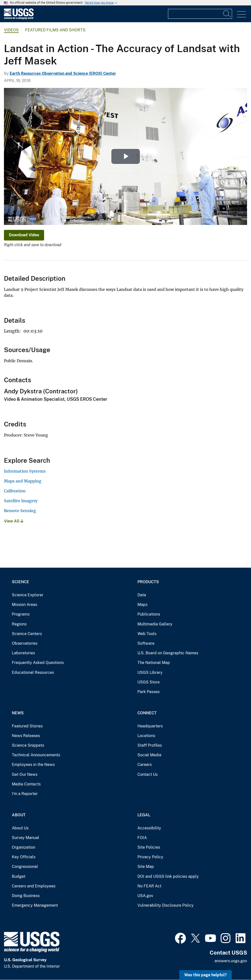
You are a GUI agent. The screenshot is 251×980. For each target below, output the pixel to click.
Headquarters (150, 726)
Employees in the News (33, 765)
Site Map (146, 867)
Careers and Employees (34, 886)
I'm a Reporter (25, 794)
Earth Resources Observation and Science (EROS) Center (63, 73)
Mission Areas (25, 605)
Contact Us (148, 774)
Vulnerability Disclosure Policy (166, 905)
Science (20, 582)
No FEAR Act (149, 886)
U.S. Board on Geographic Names (168, 653)
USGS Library (150, 672)
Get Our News (25, 774)
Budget (19, 876)
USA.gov (145, 896)
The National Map (154, 663)
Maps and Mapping (23, 481)
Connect (147, 713)
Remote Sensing (20, 511)
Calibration (15, 491)
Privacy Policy (150, 857)
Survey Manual (25, 838)
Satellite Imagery (21, 501)
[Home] (19, 18)
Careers (145, 765)
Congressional (25, 867)
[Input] (200, 14)
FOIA (142, 838)
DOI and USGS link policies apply (168, 876)
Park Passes (149, 692)
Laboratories (23, 653)
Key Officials (24, 857)
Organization (24, 847)
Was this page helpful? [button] (206, 975)
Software (146, 643)
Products (148, 582)
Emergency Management (35, 905)
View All (14, 521)
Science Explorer (28, 595)
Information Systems (25, 471)
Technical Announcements (36, 755)
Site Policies (149, 847)
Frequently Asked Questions (38, 663)
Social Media (149, 755)
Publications (149, 614)
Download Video (24, 235)
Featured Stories (27, 726)
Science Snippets (28, 745)
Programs (21, 614)
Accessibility (149, 828)
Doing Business (26, 896)
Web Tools (147, 634)
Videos (11, 30)
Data (142, 595)
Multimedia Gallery (155, 624)
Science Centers (27, 634)
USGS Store (149, 682)
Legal (144, 815)
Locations (146, 736)
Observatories (25, 643)
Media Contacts (26, 784)
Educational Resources (33, 672)
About (19, 815)
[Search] (227, 14)
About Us (20, 828)
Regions (19, 624)
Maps (142, 605)
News (18, 713)
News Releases (26, 736)
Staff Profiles (150, 745)
